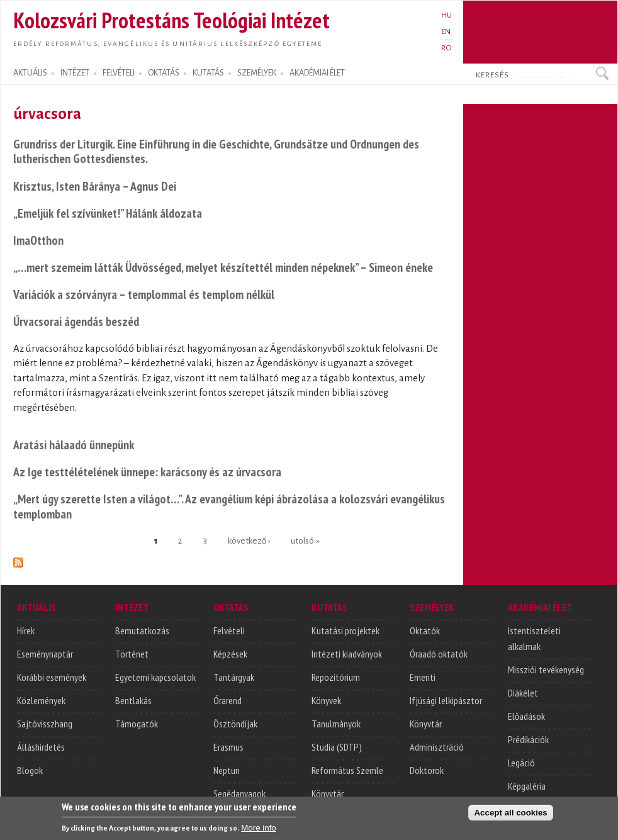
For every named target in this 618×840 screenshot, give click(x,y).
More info (259, 833)
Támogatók (137, 724)
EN (446, 31)
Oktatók (425, 630)
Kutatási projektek (346, 630)
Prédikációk (528, 739)
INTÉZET (75, 73)
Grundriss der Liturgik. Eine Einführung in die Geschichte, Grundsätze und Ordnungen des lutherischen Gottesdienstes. (216, 151)
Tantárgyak (234, 677)
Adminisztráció (437, 747)
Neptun (227, 770)
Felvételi (229, 630)
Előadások (526, 716)
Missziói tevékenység (546, 669)
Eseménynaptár (45, 654)
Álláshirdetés (41, 747)
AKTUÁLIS (30, 73)
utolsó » (305, 541)
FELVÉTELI (119, 73)
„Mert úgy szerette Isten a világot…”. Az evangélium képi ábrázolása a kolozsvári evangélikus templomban (229, 506)
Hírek (26, 630)
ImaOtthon (38, 240)
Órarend (228, 700)
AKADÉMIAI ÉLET (317, 73)
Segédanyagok (239, 793)
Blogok (30, 770)
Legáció (521, 763)
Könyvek (326, 700)
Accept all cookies (510, 818)
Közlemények (41, 700)
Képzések (230, 654)
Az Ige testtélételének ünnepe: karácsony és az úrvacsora (147, 472)
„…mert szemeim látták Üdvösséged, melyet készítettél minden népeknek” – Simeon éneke (223, 267)
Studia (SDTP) (337, 747)
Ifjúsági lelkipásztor (446, 700)
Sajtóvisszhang (45, 724)
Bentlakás (133, 700)
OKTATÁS (164, 73)
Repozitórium (336, 677)
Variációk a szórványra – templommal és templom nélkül (144, 294)
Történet (132, 654)
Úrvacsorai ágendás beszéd (76, 321)
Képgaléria (527, 786)
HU (447, 15)
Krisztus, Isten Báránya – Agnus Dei (95, 186)
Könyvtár (328, 793)
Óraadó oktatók (439, 654)
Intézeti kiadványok (347, 654)
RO (447, 48)
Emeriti (423, 677)
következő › (249, 541)
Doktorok (427, 770)
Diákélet (523, 693)
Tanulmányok (336, 724)
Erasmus (228, 747)
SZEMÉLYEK (257, 73)
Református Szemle (347, 770)
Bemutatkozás (142, 630)
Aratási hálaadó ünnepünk (74, 445)
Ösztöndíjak (235, 724)
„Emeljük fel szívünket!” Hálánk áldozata (108, 213)
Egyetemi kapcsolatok (155, 677)
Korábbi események (52, 677)
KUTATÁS (208, 73)
